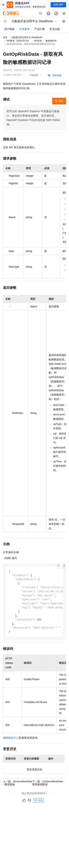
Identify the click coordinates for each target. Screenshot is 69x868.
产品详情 (34, 75)
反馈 (39, 803)
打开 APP (58, 5)
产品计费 (40, 29)
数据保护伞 (51, 41)
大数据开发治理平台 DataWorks (27, 37)
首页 (5, 37)
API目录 (38, 41)
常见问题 (55, 29)
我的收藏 (57, 75)
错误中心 (14, 741)
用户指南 (9, 29)
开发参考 (24, 29)
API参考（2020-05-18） (18, 41)
